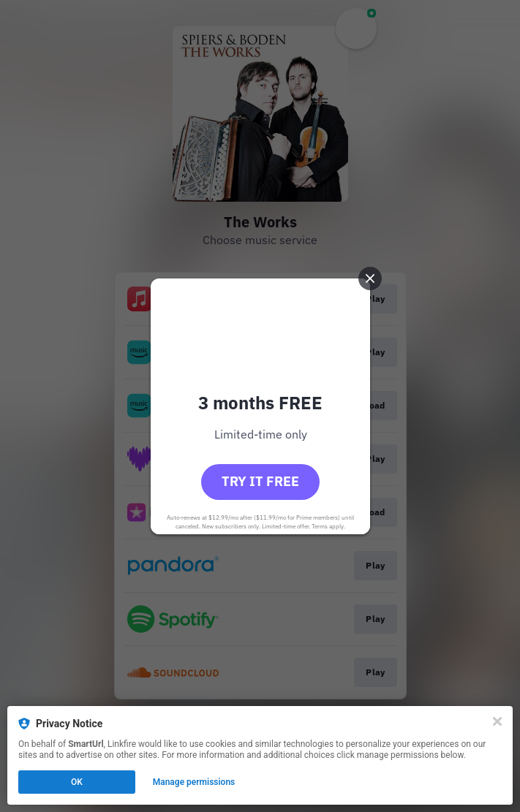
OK (77, 782)
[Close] (497, 721)
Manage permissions (194, 782)
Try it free (260, 481)
